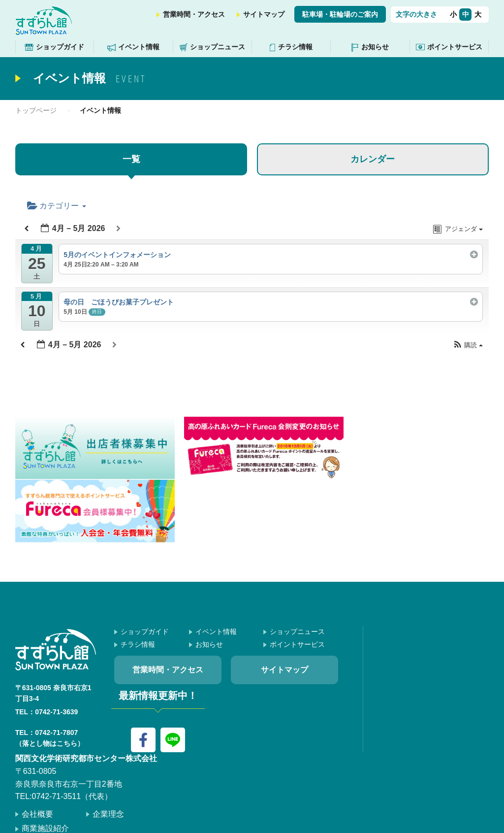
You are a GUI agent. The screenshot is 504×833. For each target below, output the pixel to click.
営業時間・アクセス (194, 14)
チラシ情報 (295, 47)
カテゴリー (57, 206)
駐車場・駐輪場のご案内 (340, 14)
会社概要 (37, 748)
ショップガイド (60, 47)
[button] (468, 345)
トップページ (36, 110)
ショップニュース (218, 47)
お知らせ (375, 47)
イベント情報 (139, 47)
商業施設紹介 (45, 762)
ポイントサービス (455, 47)
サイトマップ (264, 14)
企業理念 (108, 748)
